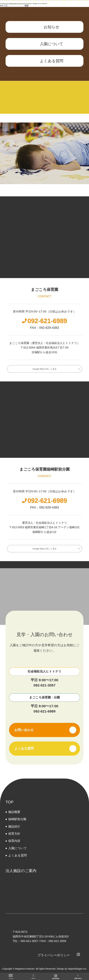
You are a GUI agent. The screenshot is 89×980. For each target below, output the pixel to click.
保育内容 (14, 841)
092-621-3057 (44, 685)
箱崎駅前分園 (17, 819)
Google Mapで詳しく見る (44, 369)
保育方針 (14, 834)
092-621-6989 (44, 711)
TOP (10, 802)
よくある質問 (17, 855)
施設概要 (14, 812)
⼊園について (17, 848)
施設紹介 (14, 826)
